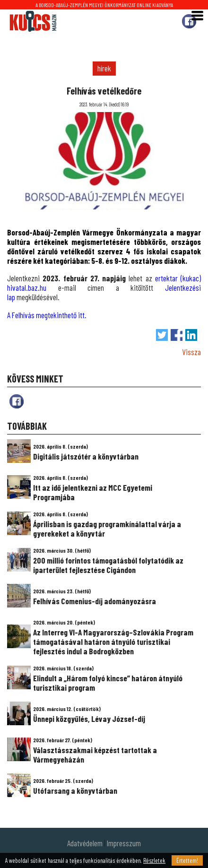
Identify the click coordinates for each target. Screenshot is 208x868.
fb (17, 401)
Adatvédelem (85, 843)
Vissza (191, 352)
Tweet (162, 335)
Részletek (154, 860)
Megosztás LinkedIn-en (191, 335)
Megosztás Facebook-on (177, 335)
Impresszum (124, 843)
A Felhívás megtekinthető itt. (47, 315)
